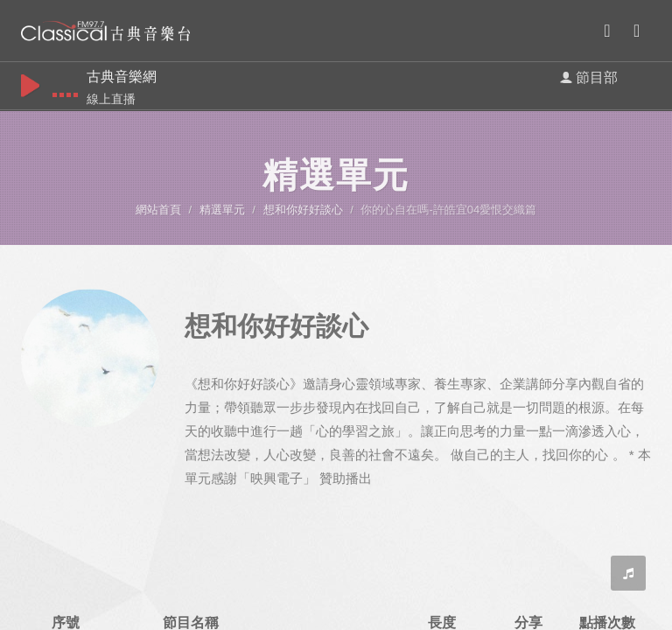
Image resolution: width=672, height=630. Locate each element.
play (30, 85)
